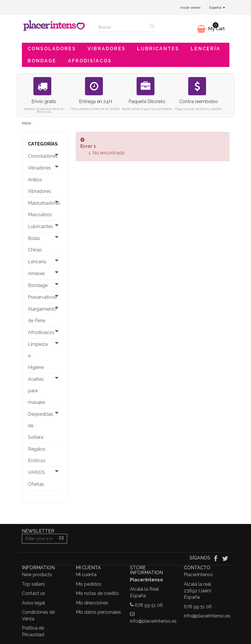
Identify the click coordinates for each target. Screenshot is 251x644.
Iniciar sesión (190, 8)
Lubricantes (158, 49)
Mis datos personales (98, 612)
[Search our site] (120, 27)
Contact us (34, 593)
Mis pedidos (89, 584)
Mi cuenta (86, 575)
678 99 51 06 (149, 605)
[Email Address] (39, 539)
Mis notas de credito (97, 593)
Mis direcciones (92, 603)
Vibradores (107, 49)
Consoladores (52, 49)
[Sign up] (62, 539)
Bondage (42, 61)
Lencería (206, 49)
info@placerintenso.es (153, 621)
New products (37, 575)
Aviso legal (33, 603)
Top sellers (33, 584)
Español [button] (217, 8)
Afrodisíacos (90, 61)
